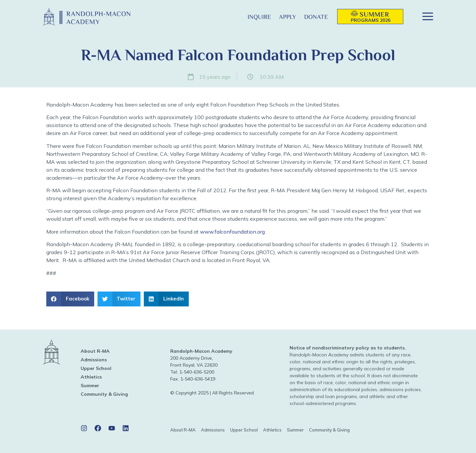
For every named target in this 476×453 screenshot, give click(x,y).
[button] (233, 17)
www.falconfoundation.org (232, 232)
